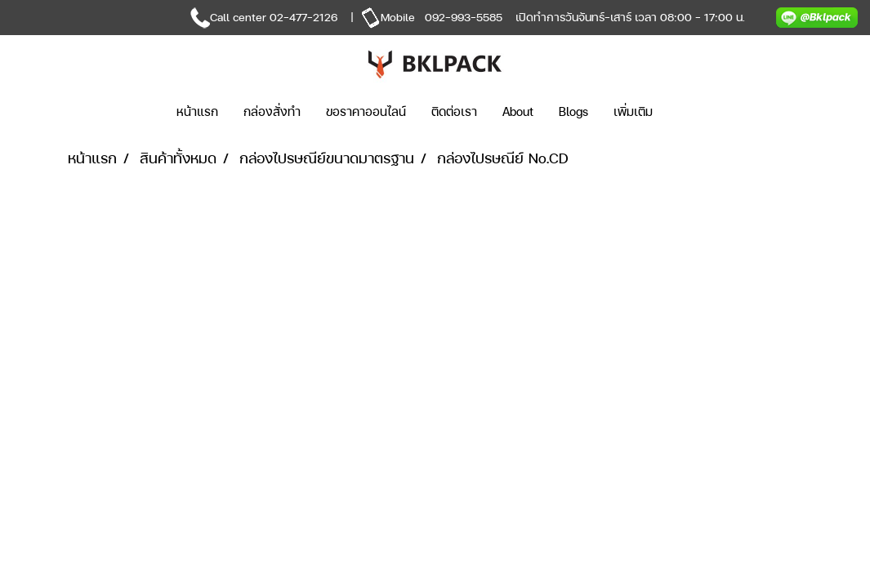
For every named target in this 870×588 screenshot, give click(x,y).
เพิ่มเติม (633, 111)
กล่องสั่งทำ (272, 111)
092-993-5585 (464, 17)
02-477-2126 (303, 17)
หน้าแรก (197, 111)
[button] (689, 112)
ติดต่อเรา (454, 111)
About (518, 111)
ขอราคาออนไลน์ (366, 111)
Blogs (573, 111)
